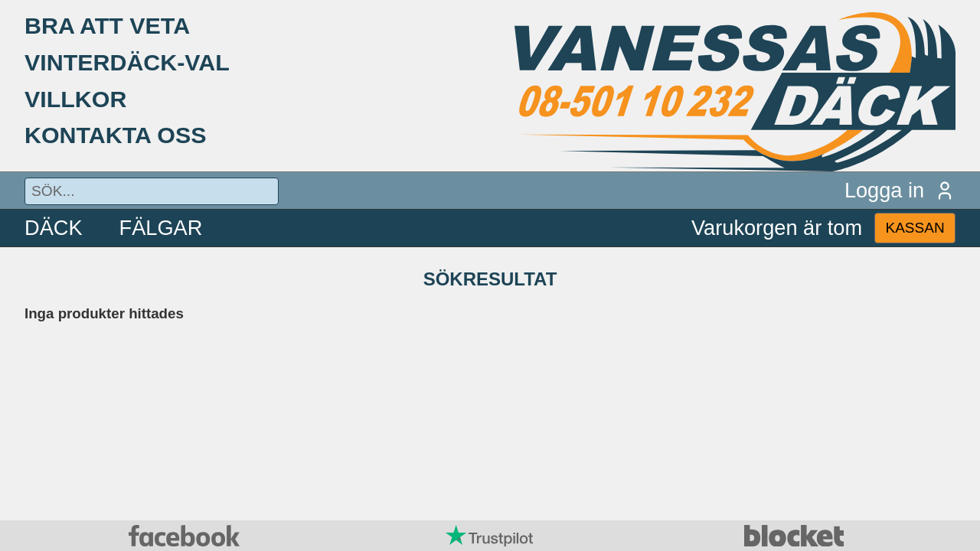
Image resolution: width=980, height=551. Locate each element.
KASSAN (915, 228)
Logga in (900, 190)
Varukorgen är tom (777, 228)
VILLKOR (75, 99)
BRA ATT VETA (107, 25)
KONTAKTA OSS (116, 135)
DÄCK (54, 228)
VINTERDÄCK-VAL (127, 62)
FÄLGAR (161, 228)
